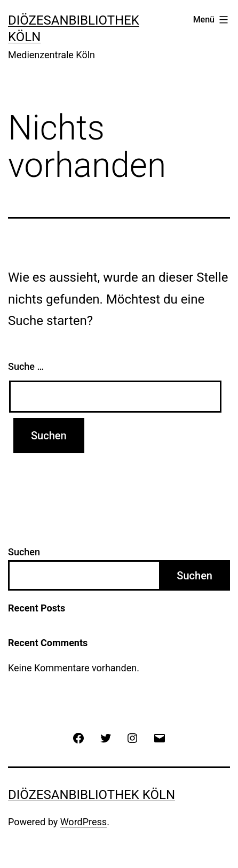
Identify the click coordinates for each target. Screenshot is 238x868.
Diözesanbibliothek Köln (92, 795)
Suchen (24, 552)
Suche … (26, 366)
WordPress (84, 822)
